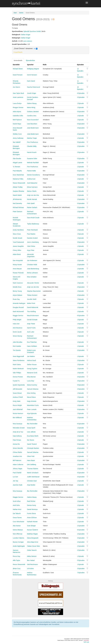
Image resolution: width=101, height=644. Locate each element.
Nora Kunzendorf (33, 120)
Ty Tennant (16, 167)
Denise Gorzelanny (33, 175)
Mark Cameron (18, 283)
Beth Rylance (17, 120)
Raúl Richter (31, 501)
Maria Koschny (32, 385)
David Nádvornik (33, 307)
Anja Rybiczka (32, 413)
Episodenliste (30, 60)
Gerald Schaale (32, 320)
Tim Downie (17, 350)
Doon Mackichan (18, 175)
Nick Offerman (18, 534)
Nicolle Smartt (18, 238)
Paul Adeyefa (17, 171)
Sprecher (30, 65)
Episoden (80, 65)
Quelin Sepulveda (19, 385)
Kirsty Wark (17, 401)
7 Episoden (81, 573)
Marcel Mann (31, 397)
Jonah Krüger (32, 93)
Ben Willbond (17, 418)
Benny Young (17, 291)
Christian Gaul (32, 481)
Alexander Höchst (33, 283)
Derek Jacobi (17, 332)
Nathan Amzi (17, 509)
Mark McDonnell (18, 311)
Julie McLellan (18, 342)
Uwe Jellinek (31, 432)
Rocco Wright (17, 405)
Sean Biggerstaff (18, 356)
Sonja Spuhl (31, 428)
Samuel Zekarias (33, 389)
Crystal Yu (16, 381)
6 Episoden (81, 93)
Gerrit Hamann (32, 75)
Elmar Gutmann (32, 187)
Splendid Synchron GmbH (32, 31)
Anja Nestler (31, 485)
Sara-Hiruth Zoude (33, 218)
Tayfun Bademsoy (33, 224)
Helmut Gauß (32, 360)
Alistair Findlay (18, 187)
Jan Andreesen (32, 260)
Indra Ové (16, 324)
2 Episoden (81, 146)
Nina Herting (31, 393)
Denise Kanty (32, 505)
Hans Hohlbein (32, 346)
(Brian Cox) (17, 569)
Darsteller (16, 65)
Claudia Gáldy (32, 146)
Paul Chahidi (17, 473)
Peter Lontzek (32, 409)
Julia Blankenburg (33, 269)
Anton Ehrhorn (32, 518)
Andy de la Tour (18, 432)
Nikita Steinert (32, 556)
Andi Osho (16, 505)
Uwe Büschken (32, 124)
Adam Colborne (18, 464)
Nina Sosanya (18, 424)
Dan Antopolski (18, 260)
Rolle (45, 65)
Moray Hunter (17, 265)
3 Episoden (81, 97)
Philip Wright (17, 320)
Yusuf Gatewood (18, 242)
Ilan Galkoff (17, 142)
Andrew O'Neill (18, 397)
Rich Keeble (17, 346)
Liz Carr (15, 477)
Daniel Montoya (32, 509)
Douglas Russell (18, 307)
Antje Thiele (31, 324)
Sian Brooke (17, 158)
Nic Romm (31, 440)
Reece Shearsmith (19, 183)
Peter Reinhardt (32, 230)
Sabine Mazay (32, 103)
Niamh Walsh (17, 195)
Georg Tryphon (32, 369)
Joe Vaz (16, 481)
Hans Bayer (31, 460)
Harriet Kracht (32, 152)
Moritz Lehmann (32, 273)
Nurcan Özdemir (33, 530)
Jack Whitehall (18, 409)
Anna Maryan (17, 269)
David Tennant (18, 75)
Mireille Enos (17, 287)
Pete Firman (17, 440)
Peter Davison (18, 212)
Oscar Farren (17, 518)
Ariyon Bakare (18, 295)
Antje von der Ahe (33, 195)
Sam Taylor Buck (18, 93)
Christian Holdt (32, 265)
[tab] (51, 50)
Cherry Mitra (17, 250)
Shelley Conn (17, 134)
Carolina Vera (32, 116)
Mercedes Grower (19, 428)
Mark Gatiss (17, 365)
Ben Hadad (31, 560)
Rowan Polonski (18, 273)
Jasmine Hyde (18, 485)
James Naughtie (18, 246)
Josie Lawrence (18, 97)
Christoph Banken (33, 448)
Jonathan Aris (17, 456)
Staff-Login (86, 642)
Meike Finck (31, 303)
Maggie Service (18, 316)
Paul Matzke (31, 234)
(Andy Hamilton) (18, 230)
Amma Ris (16, 444)
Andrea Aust (31, 179)
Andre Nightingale (19, 546)
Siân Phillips (17, 373)
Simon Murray (18, 336)
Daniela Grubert (32, 238)
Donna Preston (18, 377)
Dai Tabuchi (17, 513)
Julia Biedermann (33, 128)
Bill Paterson (17, 460)
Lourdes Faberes (19, 538)
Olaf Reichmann (32, 564)
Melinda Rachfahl (33, 163)
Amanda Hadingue (19, 303)
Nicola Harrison (18, 413)
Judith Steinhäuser (33, 477)
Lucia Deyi (31, 381)
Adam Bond (17, 254)
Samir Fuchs (31, 328)
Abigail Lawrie (18, 163)
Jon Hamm (16, 87)
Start (15, 13)
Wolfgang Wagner (33, 69)
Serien (21, 13)
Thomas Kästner (33, 469)
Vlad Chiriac (31, 246)
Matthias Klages (32, 534)
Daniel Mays (17, 124)
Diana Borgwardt (33, 538)
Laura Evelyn (17, 103)
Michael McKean (18, 207)
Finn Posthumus (33, 142)
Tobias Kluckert (32, 295)
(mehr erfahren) (28, 41)
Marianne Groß (32, 373)
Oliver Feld (31, 456)
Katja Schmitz (32, 401)
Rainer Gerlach (32, 207)
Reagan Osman (18, 107)
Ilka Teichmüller (32, 424)
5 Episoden (81, 112)
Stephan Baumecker (34, 291)
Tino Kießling (31, 311)
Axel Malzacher (32, 183)
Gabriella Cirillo (18, 116)
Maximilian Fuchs (33, 405)
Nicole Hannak (32, 199)
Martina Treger (32, 138)
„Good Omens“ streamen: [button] (26, 49)
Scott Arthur (17, 501)
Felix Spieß (31, 203)
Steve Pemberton (19, 360)
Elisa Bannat (31, 377)
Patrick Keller (31, 171)
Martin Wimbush (18, 369)
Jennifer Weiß (32, 299)
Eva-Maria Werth (33, 436)
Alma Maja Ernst (33, 542)
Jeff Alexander (18, 389)
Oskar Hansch (32, 550)
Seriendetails (18, 60)
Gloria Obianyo (18, 530)
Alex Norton (17, 526)
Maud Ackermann (33, 316)
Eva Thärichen (32, 342)
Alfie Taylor (16, 560)
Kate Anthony (17, 436)
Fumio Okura (31, 513)
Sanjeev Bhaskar (19, 191)
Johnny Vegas (18, 469)
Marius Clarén (32, 191)
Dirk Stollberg (32, 464)
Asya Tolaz (31, 250)
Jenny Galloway (18, 138)
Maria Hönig (31, 107)
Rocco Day (16, 556)
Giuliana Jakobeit (33, 112)
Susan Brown (17, 393)
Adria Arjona (17, 112)
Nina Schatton (32, 277)
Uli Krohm (30, 569)
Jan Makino (31, 356)
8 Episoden (81, 175)
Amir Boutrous (18, 328)
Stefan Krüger (26, 35)
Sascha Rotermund (34, 87)
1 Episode (80, 103)
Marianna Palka (18, 179)
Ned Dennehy (17, 203)
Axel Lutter (31, 332)
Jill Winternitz (17, 199)
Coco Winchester (19, 522)
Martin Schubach (33, 473)
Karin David (31, 81)
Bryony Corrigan (18, 542)
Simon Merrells (18, 448)
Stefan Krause (32, 365)
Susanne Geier (32, 158)
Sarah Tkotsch (32, 444)
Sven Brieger (31, 526)
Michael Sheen (18, 69)
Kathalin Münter (32, 522)
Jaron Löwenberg (33, 242)
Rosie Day (16, 299)
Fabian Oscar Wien (34, 546)
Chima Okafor (17, 452)
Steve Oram (17, 234)
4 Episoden (81, 134)
